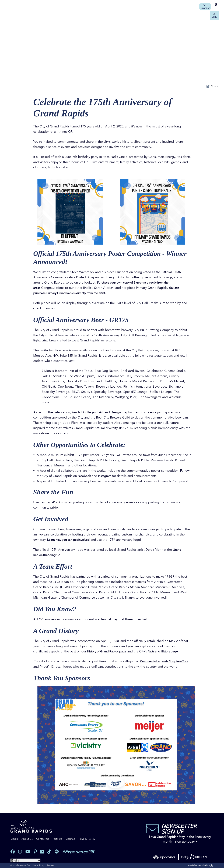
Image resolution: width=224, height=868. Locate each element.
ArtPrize (100, 303)
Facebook (85, 476)
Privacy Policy (87, 839)
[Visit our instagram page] (20, 852)
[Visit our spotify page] (57, 852)
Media (14, 839)
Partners (57, 839)
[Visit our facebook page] (13, 852)
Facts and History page (167, 651)
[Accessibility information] (216, 7)
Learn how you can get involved (70, 540)
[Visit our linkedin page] (42, 852)
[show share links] (212, 86)
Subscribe (205, 7)
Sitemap (71, 839)
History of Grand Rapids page (108, 651)
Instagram (106, 476)
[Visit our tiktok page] (49, 852)
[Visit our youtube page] (28, 852)
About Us (27, 839)
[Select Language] (25, 860)
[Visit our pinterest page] (35, 852)
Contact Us (43, 839)
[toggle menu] (214, 15)
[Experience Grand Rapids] (31, 826)
